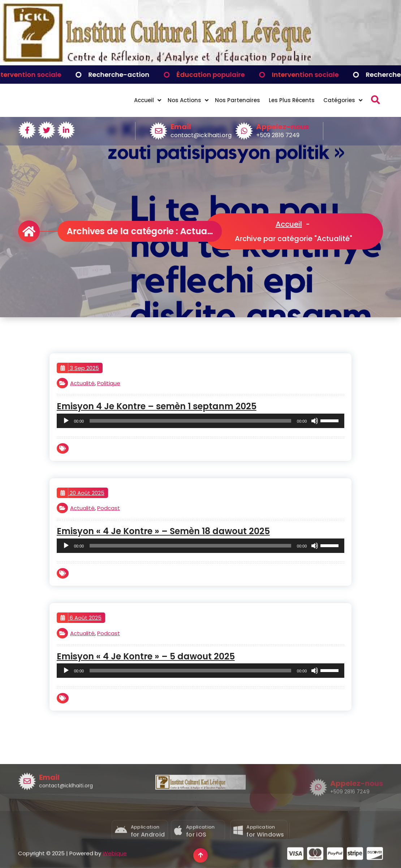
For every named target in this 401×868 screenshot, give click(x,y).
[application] (201, 421)
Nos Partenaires (238, 100)
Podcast (109, 508)
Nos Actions (184, 100)
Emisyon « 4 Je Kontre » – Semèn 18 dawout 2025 (163, 531)
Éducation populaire (219, 75)
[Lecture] (66, 421)
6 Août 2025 (81, 618)
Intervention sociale (36, 75)
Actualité (82, 383)
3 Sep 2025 (80, 368)
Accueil (144, 100)
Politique (109, 383)
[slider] (190, 421)
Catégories (339, 100)
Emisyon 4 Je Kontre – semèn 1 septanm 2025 (157, 407)
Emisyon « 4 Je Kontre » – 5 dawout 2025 (146, 657)
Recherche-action (127, 75)
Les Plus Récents (292, 100)
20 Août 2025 (82, 493)
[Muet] (315, 421)
